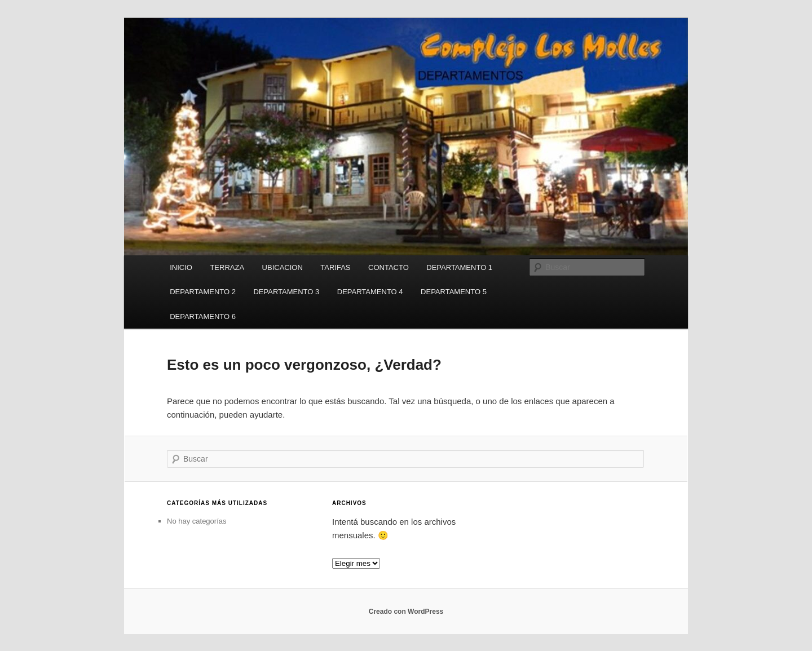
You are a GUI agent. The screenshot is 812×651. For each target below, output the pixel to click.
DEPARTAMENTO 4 (370, 292)
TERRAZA (227, 267)
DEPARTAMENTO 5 (454, 292)
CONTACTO (389, 267)
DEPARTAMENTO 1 (459, 267)
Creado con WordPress (406, 612)
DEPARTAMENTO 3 (286, 292)
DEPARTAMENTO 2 (203, 292)
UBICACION (283, 267)
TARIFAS (335, 267)
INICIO (181, 267)
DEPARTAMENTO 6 (203, 316)
